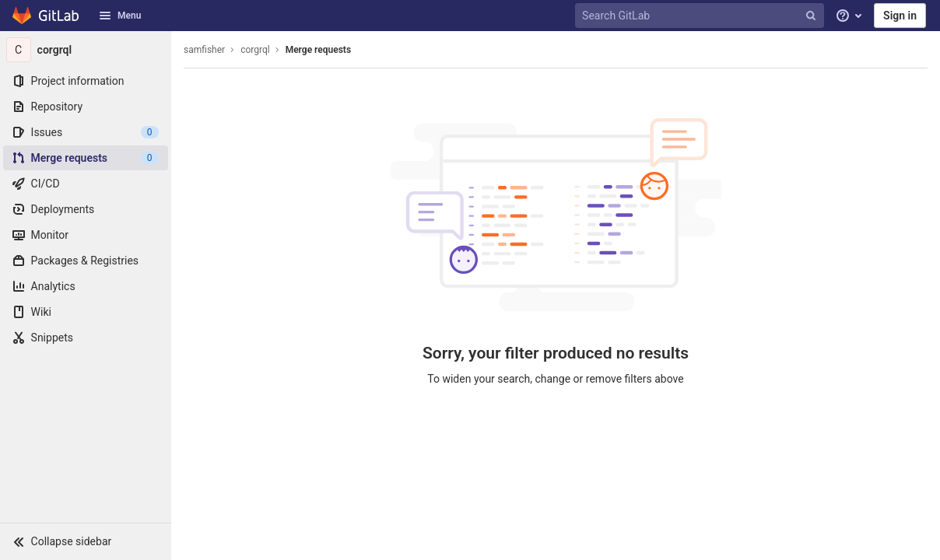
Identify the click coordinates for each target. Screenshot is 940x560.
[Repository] (86, 107)
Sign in (900, 16)
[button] (86, 541)
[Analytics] (86, 286)
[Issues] (86, 132)
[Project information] (86, 81)
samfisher (204, 50)
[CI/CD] (86, 184)
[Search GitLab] (701, 16)
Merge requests (318, 50)
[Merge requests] (86, 158)
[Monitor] (86, 235)
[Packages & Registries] (86, 261)
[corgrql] (86, 50)
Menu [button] (120, 16)
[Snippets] (86, 338)
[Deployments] (86, 209)
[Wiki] (86, 312)
